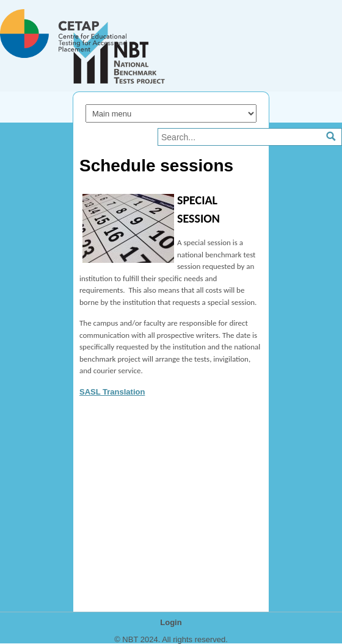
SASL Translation (112, 392)
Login (171, 622)
